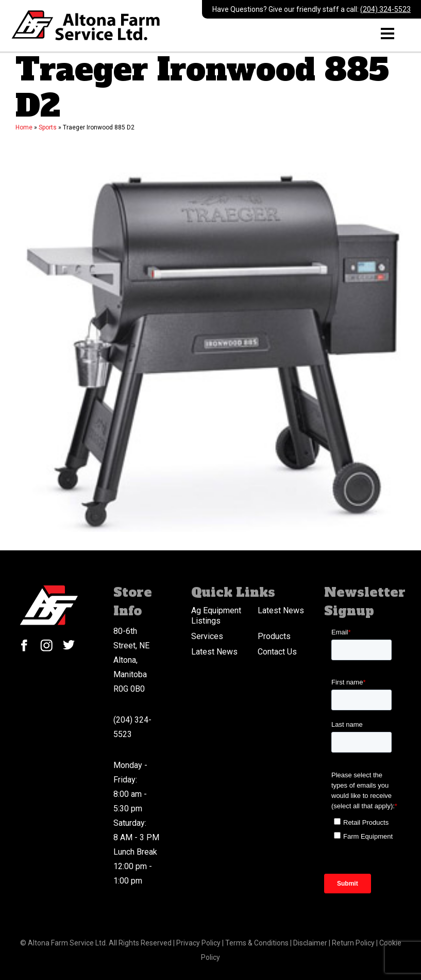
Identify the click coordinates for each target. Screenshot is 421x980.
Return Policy (354, 943)
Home (24, 127)
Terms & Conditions (258, 943)
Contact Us (277, 652)
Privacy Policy (199, 943)
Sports (48, 127)
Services (207, 636)
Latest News (281, 610)
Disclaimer (311, 943)
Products (274, 636)
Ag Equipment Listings (216, 616)
